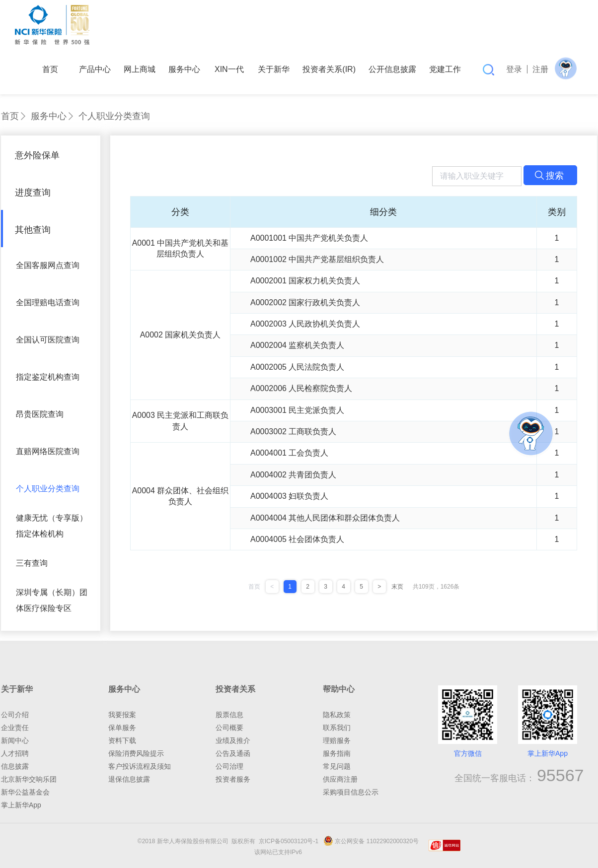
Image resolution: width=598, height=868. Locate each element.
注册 (540, 69)
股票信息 (229, 715)
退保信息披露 (129, 779)
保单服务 (122, 728)
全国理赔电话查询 (48, 302)
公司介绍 (15, 715)
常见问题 (337, 766)
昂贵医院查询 (40, 414)
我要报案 (122, 715)
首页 (10, 116)
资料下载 (122, 740)
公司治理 (229, 766)
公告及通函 (233, 753)
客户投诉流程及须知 (140, 766)
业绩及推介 (233, 740)
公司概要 (229, 728)
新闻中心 (15, 740)
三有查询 (32, 563)
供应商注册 (340, 779)
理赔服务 (337, 740)
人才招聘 (15, 753)
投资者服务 (233, 779)
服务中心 (49, 116)
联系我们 (337, 728)
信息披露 (15, 766)
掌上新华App (21, 805)
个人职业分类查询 (114, 116)
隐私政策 (337, 715)
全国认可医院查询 (48, 340)
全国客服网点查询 (48, 265)
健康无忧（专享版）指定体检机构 (52, 526)
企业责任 (15, 728)
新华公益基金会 (25, 792)
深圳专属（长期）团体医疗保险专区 (52, 600)
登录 (514, 69)
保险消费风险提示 (136, 753)
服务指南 (337, 753)
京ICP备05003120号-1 (290, 841)
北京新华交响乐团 (29, 779)
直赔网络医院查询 (48, 451)
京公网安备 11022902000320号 (371, 841)
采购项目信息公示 (351, 792)
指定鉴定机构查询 (48, 377)
